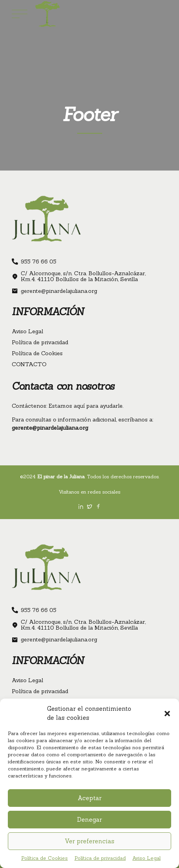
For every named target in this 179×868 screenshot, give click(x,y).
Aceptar (89, 798)
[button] (167, 714)
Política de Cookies (44, 858)
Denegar (89, 820)
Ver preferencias (89, 841)
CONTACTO (29, 364)
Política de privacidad (100, 858)
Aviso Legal (146, 858)
